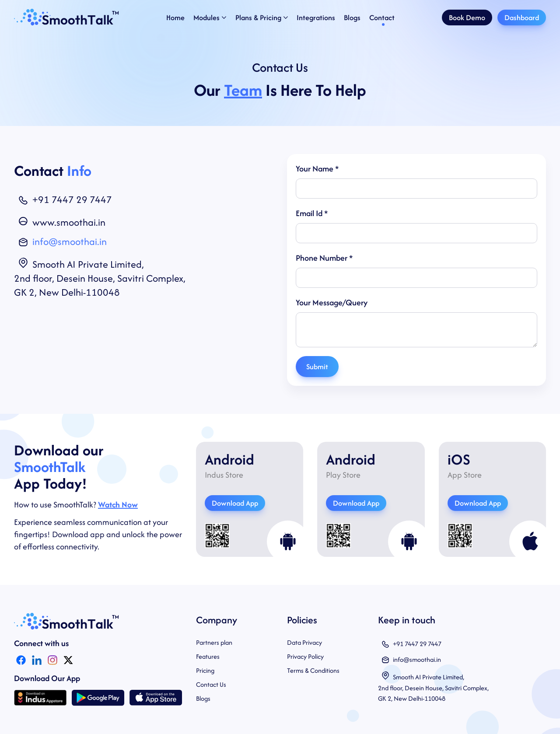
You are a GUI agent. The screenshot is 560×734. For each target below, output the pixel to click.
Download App (235, 503)
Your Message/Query (332, 302)
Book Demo (467, 17)
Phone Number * (324, 258)
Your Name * (317, 169)
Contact (382, 17)
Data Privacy (304, 642)
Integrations (316, 17)
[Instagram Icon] (52, 660)
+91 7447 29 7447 (72, 199)
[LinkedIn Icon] (37, 660)
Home (175, 17)
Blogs (352, 17)
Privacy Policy (305, 656)
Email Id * (312, 213)
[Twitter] (68, 660)
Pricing (205, 670)
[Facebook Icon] (21, 660)
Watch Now (118, 505)
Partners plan (214, 642)
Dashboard (522, 17)
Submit (317, 367)
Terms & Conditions (313, 670)
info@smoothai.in (70, 241)
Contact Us (211, 684)
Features (208, 656)
